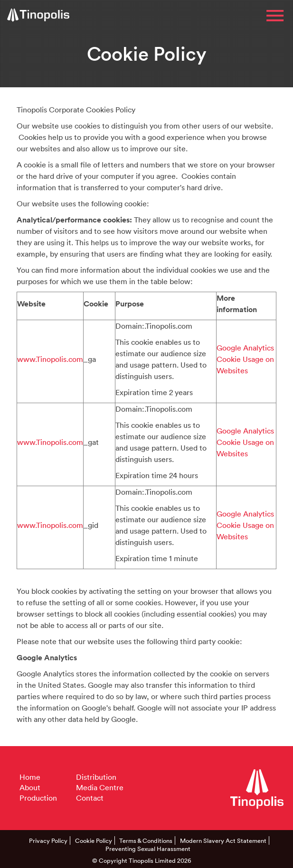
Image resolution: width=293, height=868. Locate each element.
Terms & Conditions (146, 840)
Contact (90, 798)
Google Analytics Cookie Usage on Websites (245, 359)
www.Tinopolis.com (50, 359)
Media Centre (100, 787)
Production (38, 798)
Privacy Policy (48, 840)
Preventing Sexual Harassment (148, 849)
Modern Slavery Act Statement (223, 840)
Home (30, 777)
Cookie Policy (94, 840)
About (30, 787)
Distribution (96, 777)
